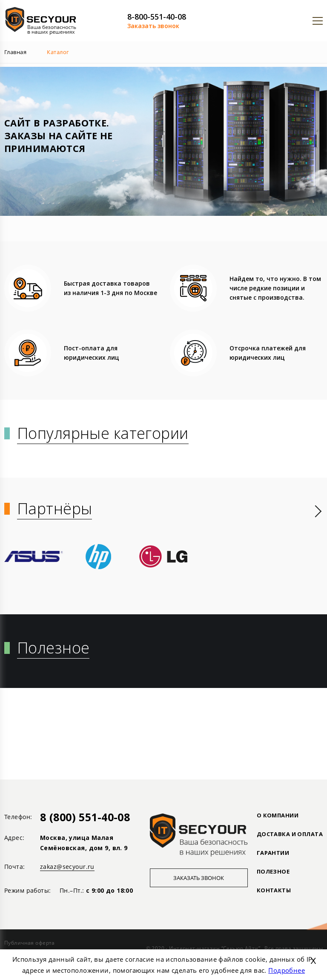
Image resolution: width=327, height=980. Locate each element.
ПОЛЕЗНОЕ (273, 871)
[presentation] (318, 511)
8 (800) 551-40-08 (85, 817)
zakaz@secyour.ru (67, 867)
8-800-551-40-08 (157, 17)
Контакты (274, 890)
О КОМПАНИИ (278, 815)
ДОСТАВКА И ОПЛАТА (290, 834)
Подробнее (287, 970)
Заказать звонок (153, 26)
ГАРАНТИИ (273, 853)
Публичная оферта (30, 943)
